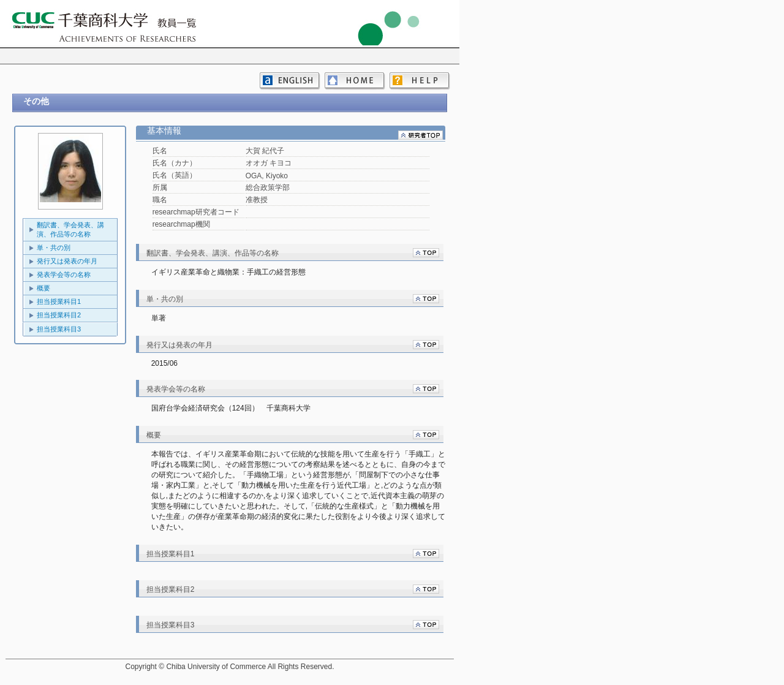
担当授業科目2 (59, 315)
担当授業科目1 (59, 301)
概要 (43, 288)
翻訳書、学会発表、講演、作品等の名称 (70, 229)
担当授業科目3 (59, 329)
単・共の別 (54, 248)
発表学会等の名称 (64, 274)
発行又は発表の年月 (67, 261)
